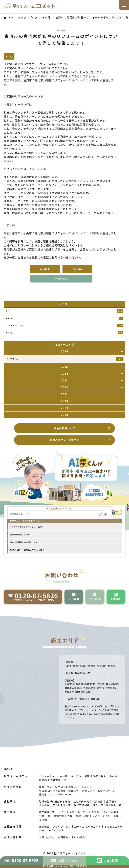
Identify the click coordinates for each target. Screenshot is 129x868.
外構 (70, 822)
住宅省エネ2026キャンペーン (56, 801)
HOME (8, 775)
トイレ (113, 782)
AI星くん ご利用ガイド (88, 833)
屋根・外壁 (82, 822)
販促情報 (44, 833)
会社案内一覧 (81, 808)
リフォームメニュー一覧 (53, 782)
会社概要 (44, 811)
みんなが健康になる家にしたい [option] (24, 542)
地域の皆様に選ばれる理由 (55, 808)
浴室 (87, 782)
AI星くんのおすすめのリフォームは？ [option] (27, 527)
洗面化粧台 (100, 782)
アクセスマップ (62, 811)
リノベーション (101, 822)
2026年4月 (65, 359)
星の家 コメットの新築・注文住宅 (59, 797)
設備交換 (59, 822)
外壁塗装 (55, 786)
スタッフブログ (62, 833)
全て (64, 311)
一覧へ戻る (61, 279)
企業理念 (111, 808)
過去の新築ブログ (82, 428)
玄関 (42, 822)
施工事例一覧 (47, 818)
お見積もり (64, 844)
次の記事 (78, 269)
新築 (116, 822)
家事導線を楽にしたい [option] (20, 534)
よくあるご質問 (113, 833)
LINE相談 (80, 844)
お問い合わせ (47, 844)
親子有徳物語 (82, 811)
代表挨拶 (98, 808)
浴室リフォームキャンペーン (99, 797)
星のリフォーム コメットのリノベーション (64, 793)
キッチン (76, 782)
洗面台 (95, 818)
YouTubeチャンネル (51, 836)
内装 (113, 818)
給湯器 (43, 786)
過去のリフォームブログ (80, 440)
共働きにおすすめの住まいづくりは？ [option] (27, 550)
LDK (105, 818)
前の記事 (45, 269)
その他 (43, 826)
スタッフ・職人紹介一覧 (107, 811)
